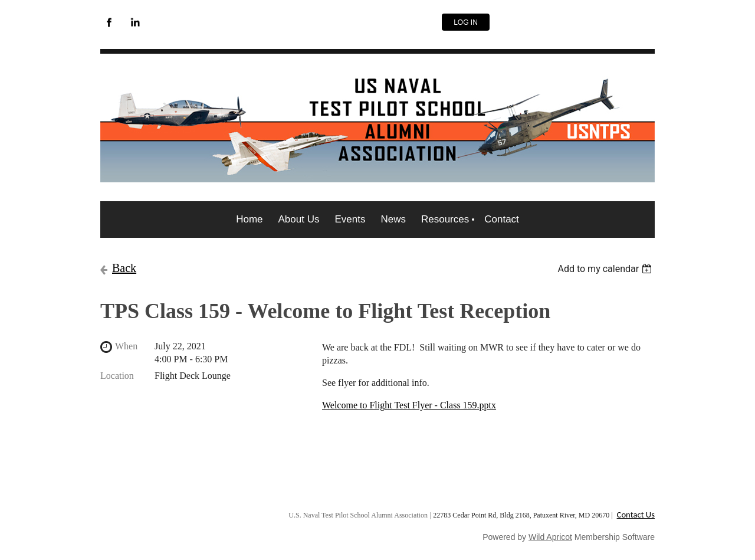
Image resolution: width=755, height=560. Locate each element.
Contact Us (636, 515)
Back (124, 268)
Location (117, 376)
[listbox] (606, 269)
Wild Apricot (550, 537)
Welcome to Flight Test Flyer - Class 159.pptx (409, 405)
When (126, 346)
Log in (466, 22)
